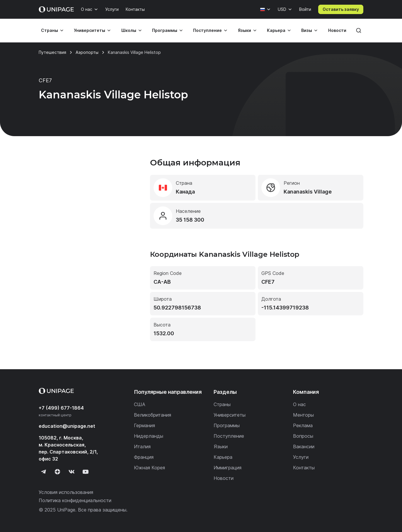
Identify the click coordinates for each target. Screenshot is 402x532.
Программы (165, 30)
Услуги (112, 9)
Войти (305, 9)
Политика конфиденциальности (75, 500)
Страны (50, 30)
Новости (337, 30)
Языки (245, 30)
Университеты (90, 30)
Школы (129, 30)
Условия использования (66, 492)
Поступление (207, 30)
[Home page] (56, 9)
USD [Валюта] (282, 9)
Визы (307, 30)
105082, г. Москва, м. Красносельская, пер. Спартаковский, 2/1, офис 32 (68, 448)
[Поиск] (359, 30)
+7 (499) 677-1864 (61, 408)
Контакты (135, 9)
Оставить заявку (341, 9)
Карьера (276, 30)
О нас (87, 9)
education (67, 426)
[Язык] (265, 9)
